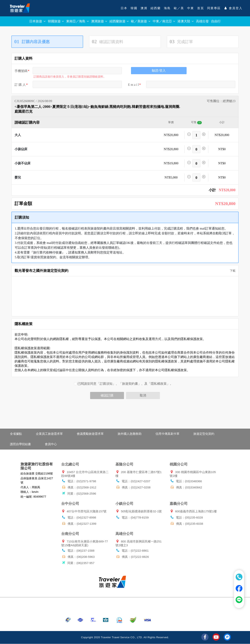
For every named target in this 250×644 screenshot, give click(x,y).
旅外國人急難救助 (130, 434)
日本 (124, 8)
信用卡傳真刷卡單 (167, 434)
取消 (143, 395)
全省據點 (16, 434)
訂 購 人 (20, 85)
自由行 (216, 21)
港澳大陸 (185, 21)
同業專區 (214, 8)
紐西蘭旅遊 (119, 21)
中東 (191, 8)
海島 (167, 8)
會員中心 (51, 444)
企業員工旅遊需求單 (49, 434)
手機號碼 (21, 71)
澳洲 (144, 8)
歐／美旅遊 (141, 21)
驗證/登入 (159, 71)
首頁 (201, 8)
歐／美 (179, 8)
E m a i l (133, 85)
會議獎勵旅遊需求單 (90, 434)
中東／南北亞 (164, 21)
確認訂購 (107, 395)
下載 (231, 271)
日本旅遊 (37, 21)
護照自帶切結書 (20, 444)
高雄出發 (202, 21)
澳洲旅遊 (99, 21)
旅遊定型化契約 (204, 434)
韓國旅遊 (56, 21)
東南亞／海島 (77, 21)
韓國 (134, 8)
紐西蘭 (156, 8)
